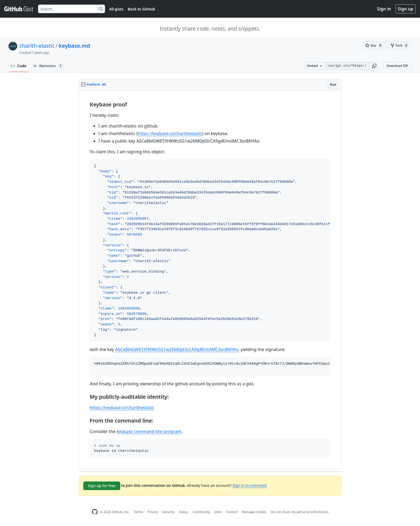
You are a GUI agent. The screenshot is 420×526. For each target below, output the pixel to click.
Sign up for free (102, 486)
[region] (210, 280)
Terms (139, 512)
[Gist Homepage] (19, 9)
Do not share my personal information (300, 512)
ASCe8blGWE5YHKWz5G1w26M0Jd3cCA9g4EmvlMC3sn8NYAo (177, 349)
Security (169, 512)
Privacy (153, 512)
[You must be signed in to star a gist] (374, 46)
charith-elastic (37, 46)
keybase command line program (149, 431)
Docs (218, 512)
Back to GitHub (141, 9)
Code (19, 66)
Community (201, 512)
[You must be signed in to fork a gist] (400, 46)
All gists (116, 9)
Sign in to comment (250, 485)
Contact (232, 512)
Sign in (384, 9)
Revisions (48, 66)
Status (184, 512)
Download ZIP (397, 66)
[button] (374, 66)
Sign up (406, 9)
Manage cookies (254, 512)
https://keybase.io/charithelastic (170, 133)
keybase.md (74, 46)
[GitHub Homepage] (95, 512)
